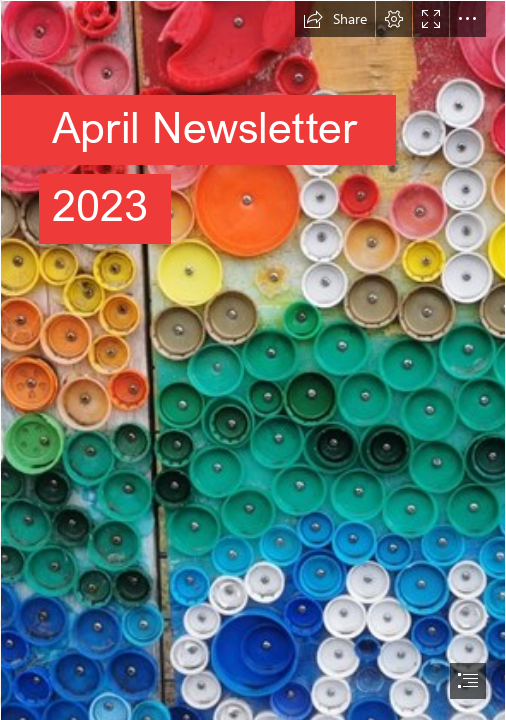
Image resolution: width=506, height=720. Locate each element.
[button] (335, 19)
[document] (253, 360)
